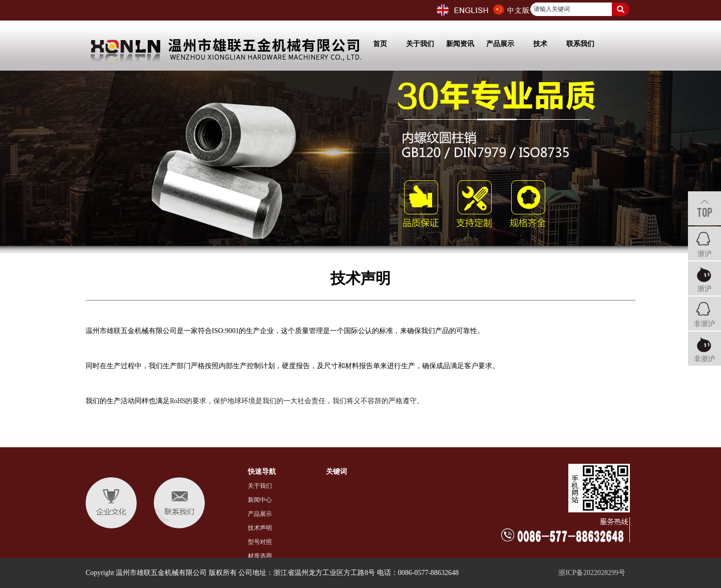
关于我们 (420, 44)
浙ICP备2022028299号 (592, 573)
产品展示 (500, 44)
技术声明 (260, 528)
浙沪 (704, 238)
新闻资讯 (460, 44)
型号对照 (260, 542)
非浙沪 (704, 308)
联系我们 (580, 44)
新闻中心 (260, 500)
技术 (540, 44)
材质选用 (260, 556)
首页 (380, 44)
